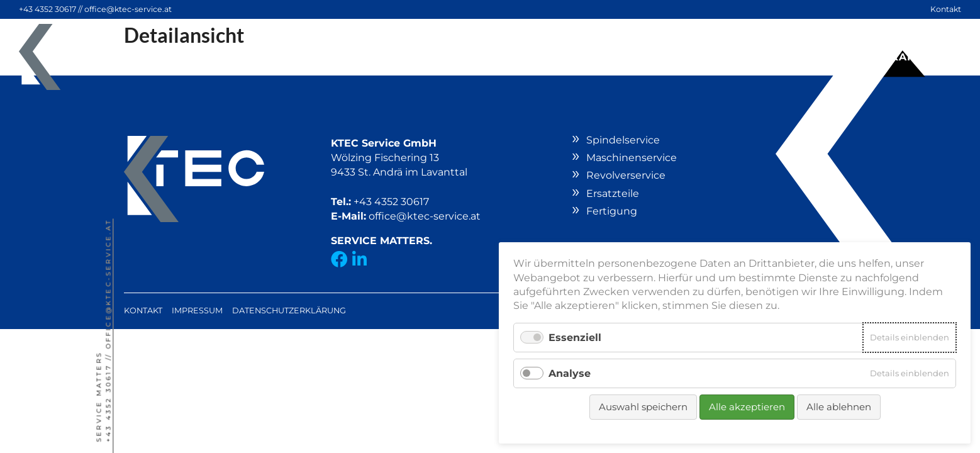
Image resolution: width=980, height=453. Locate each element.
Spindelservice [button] (222, 57)
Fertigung (716, 57)
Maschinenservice (632, 158)
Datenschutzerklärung (289, 310)
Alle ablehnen (839, 407)
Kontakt (946, 9)
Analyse (570, 373)
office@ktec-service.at (128, 9)
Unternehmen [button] (820, 57)
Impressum (197, 310)
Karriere (921, 57)
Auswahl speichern (643, 407)
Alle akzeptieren (747, 407)
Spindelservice (623, 140)
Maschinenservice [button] (362, 57)
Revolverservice (505, 57)
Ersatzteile (622, 57)
